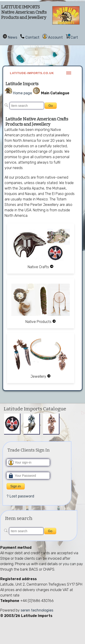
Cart (74, 37)
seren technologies (37, 610)
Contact (32, 37)
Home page (22, 93)
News (13, 37)
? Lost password (20, 496)
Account (55, 37)
